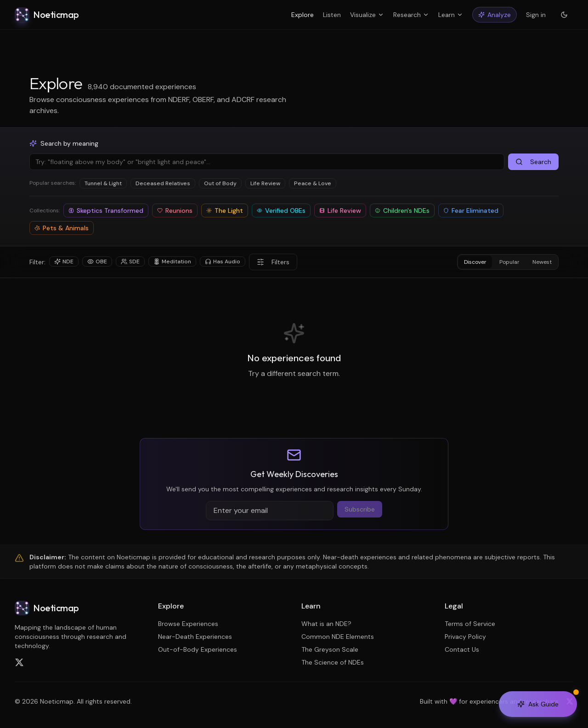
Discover (475, 262)
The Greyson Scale (330, 649)
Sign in (536, 15)
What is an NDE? (326, 624)
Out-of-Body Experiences (198, 649)
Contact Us (462, 649)
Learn (451, 15)
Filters (273, 262)
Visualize (367, 15)
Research (411, 15)
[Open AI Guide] (538, 704)
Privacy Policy (465, 637)
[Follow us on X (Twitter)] (19, 662)
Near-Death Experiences (195, 637)
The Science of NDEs (333, 662)
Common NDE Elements (338, 637)
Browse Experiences (188, 624)
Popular (509, 262)
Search (533, 162)
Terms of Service (470, 624)
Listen (332, 15)
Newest (542, 262)
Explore (302, 15)
